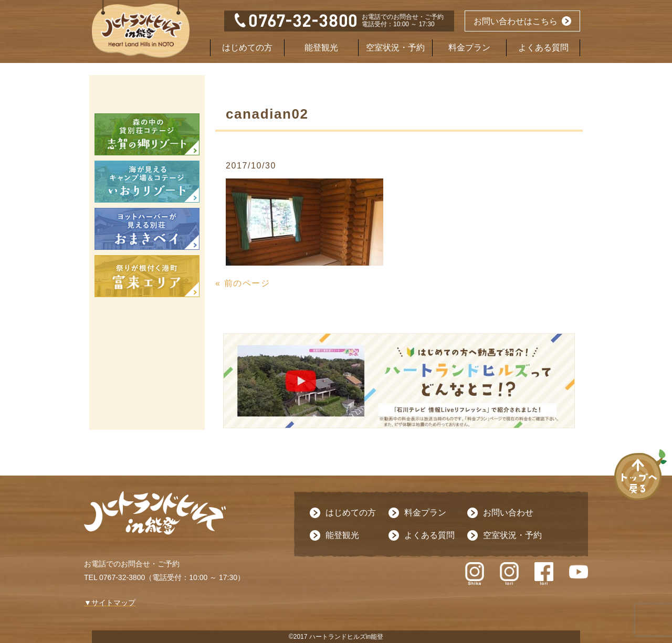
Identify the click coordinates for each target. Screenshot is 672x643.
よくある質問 (543, 48)
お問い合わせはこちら (516, 21)
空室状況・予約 (395, 48)
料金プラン (469, 48)
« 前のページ (243, 283)
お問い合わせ (508, 513)
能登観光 (321, 48)
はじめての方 (247, 48)
